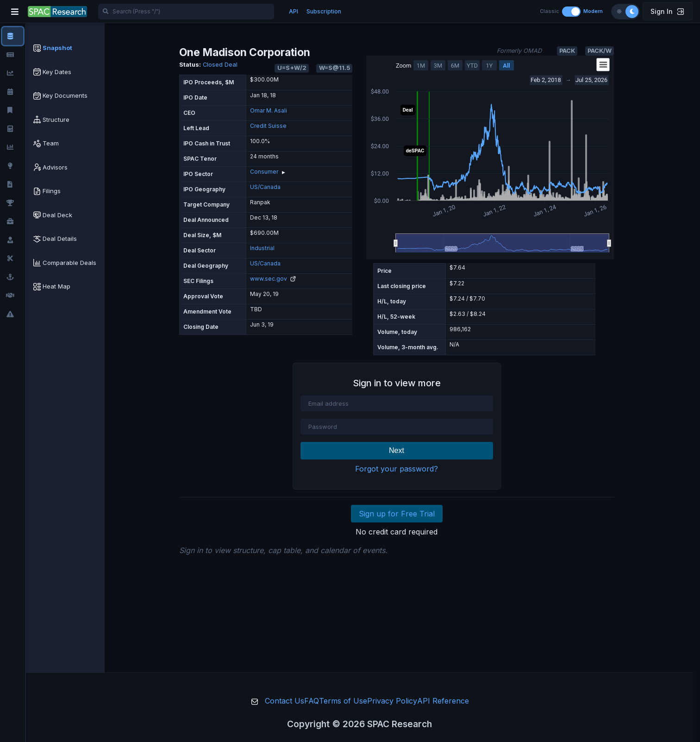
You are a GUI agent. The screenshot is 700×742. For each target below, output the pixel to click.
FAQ (312, 701)
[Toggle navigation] (15, 12)
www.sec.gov (273, 279)
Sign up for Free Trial (397, 514)
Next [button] (397, 450)
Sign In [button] (667, 11)
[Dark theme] (632, 12)
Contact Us (284, 701)
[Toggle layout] (571, 12)
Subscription (324, 11)
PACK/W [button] (600, 51)
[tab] (65, 48)
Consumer (264, 172)
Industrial (262, 248)
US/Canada (265, 187)
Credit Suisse (268, 126)
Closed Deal (220, 65)
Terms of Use (343, 701)
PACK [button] (567, 51)
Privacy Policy (392, 701)
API (294, 11)
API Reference (443, 701)
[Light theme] (619, 12)
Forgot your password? (397, 469)
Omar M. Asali (269, 110)
